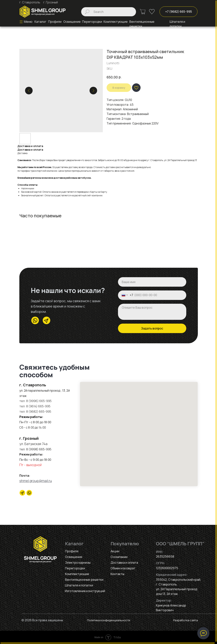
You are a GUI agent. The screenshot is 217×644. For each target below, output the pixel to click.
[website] (29, 493)
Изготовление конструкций (85, 591)
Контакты (117, 574)
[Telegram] (22, 493)
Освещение (72, 22)
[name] (152, 282)
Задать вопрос (152, 328)
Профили (55, 22)
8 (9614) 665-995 (38, 406)
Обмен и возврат (123, 568)
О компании (119, 557)
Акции (115, 551)
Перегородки (75, 568)
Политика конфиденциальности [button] (108, 620)
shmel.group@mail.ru (36, 481)
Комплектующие (77, 574)
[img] (43, 12)
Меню (28, 22)
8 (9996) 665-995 (39, 401)
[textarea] (152, 312)
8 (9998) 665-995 (39, 449)
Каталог (40, 22)
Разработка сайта (185, 620)
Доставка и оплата (124, 563)
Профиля (72, 551)
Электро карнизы (78, 563)
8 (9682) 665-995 (38, 412)
